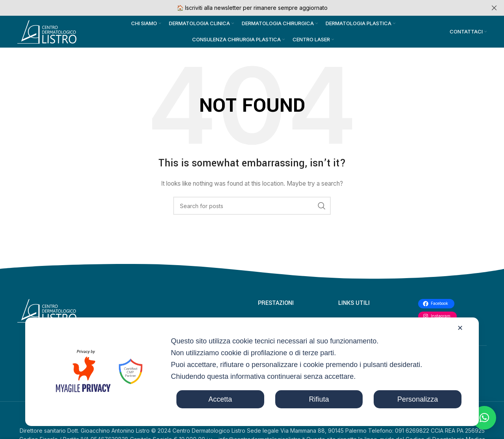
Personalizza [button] (418, 399)
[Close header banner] (494, 8)
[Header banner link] (240, 8)
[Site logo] (47, 33)
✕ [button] (460, 328)
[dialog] (252, 372)
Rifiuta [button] (319, 399)
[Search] (252, 209)
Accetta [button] (220, 399)
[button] (484, 418)
